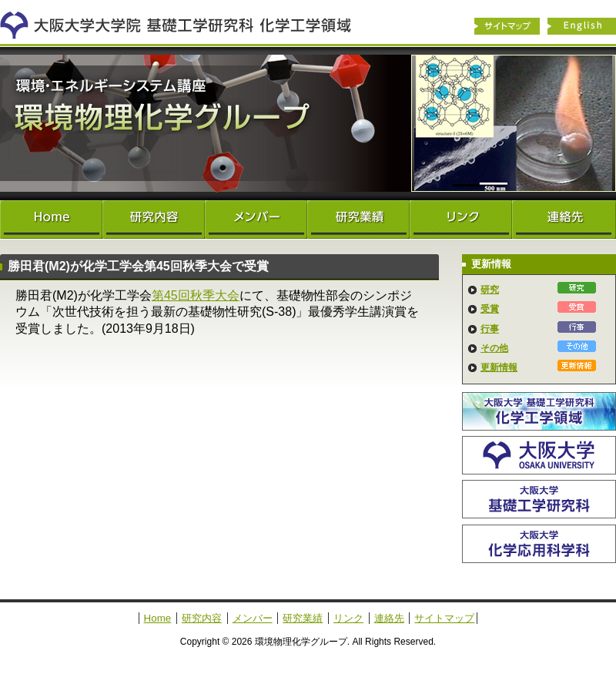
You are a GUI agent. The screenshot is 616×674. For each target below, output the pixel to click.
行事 (490, 329)
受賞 (490, 309)
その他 (494, 348)
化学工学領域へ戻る (185, 22)
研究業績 (358, 220)
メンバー (256, 220)
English (582, 26)
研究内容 (154, 220)
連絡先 (564, 220)
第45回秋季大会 (196, 295)
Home (51, 220)
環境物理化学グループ (308, 123)
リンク (461, 220)
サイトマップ (507, 26)
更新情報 (499, 367)
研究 (490, 290)
